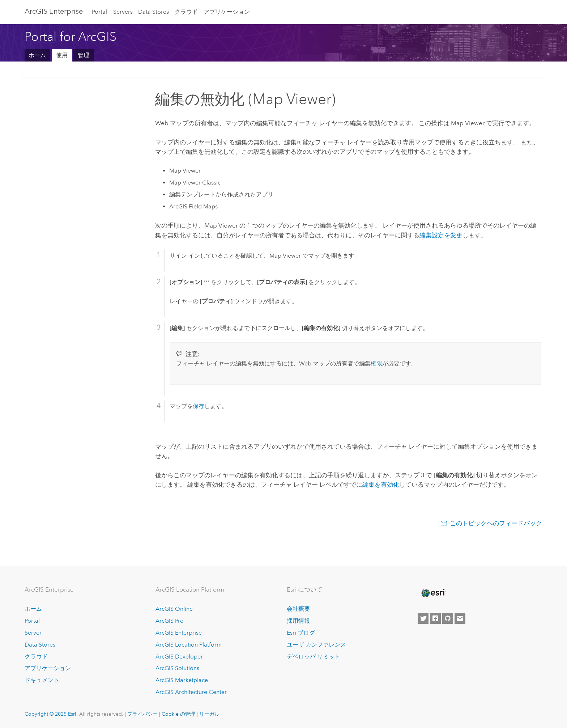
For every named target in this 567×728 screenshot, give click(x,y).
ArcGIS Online (174, 609)
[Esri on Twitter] (423, 618)
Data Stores (154, 12)
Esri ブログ (301, 633)
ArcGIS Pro (170, 621)
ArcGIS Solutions (177, 668)
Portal (99, 12)
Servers (123, 12)
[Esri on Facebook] (435, 618)
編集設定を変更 (441, 235)
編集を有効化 (381, 484)
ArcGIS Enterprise (54, 11)
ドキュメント (42, 680)
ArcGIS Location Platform (189, 645)
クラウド (186, 12)
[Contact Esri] (460, 618)
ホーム (37, 55)
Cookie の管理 (178, 714)
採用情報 (298, 621)
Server (33, 633)
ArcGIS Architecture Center (191, 692)
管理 (84, 55)
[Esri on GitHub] (448, 618)
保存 (199, 406)
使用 (62, 55)
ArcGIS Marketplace (182, 680)
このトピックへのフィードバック (496, 523)
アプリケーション (227, 12)
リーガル (209, 714)
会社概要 (298, 609)
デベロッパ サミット (314, 657)
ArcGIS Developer (179, 657)
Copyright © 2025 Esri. (51, 714)
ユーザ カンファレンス (316, 645)
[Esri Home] (433, 593)
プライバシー (142, 714)
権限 (376, 363)
